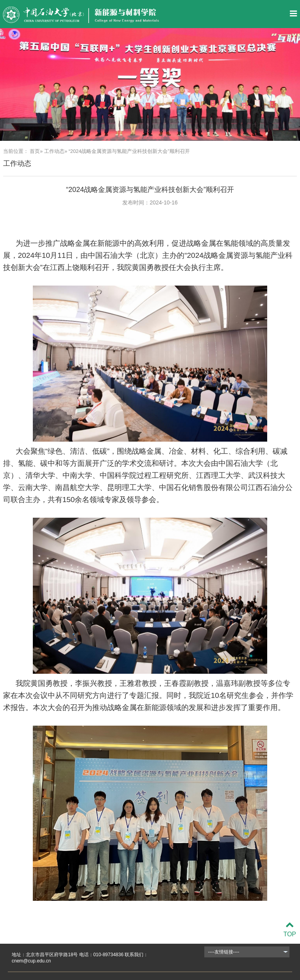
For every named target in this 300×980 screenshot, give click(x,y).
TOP (290, 929)
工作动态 (54, 151)
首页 (35, 151)
